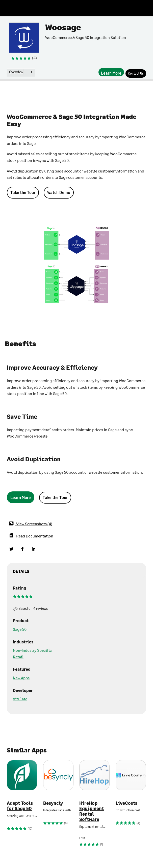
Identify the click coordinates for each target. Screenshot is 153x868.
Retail (18, 657)
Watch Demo (59, 192)
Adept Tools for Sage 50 (20, 806)
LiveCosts (126, 803)
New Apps (21, 678)
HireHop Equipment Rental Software (92, 811)
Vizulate (20, 699)
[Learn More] (111, 72)
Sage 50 (20, 629)
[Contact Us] (136, 73)
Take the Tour (23, 192)
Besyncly (53, 803)
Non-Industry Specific (32, 650)
